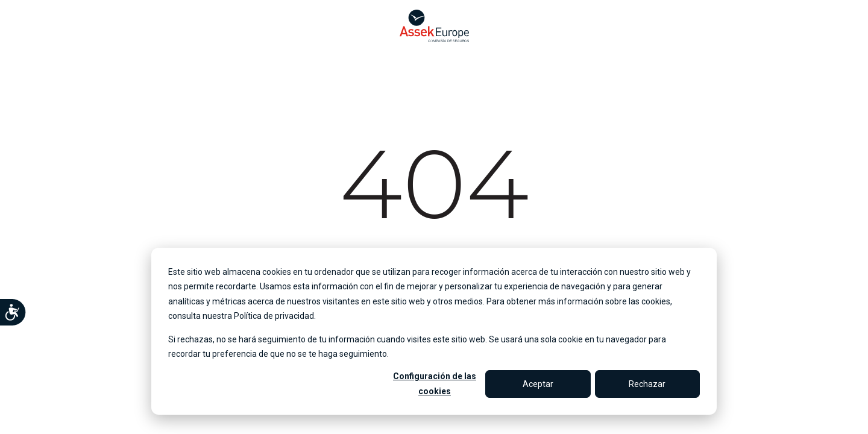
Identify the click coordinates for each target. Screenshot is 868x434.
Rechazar (647, 384)
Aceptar (538, 384)
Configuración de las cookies (435, 384)
